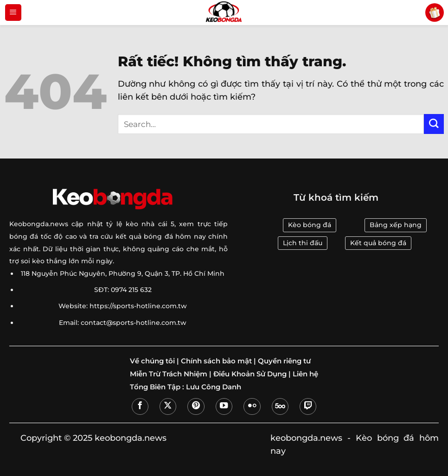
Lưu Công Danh (214, 387)
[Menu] (13, 13)
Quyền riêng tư (284, 361)
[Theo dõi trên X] (168, 406)
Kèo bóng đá (310, 225)
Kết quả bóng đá (378, 243)
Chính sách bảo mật (216, 361)
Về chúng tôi (152, 361)
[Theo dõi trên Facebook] (140, 406)
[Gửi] (434, 124)
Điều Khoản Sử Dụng (250, 374)
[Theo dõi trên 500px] (280, 406)
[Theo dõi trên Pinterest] (196, 406)
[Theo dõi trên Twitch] (308, 406)
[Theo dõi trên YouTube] (224, 406)
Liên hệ (305, 374)
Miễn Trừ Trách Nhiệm (169, 374)
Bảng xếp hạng (396, 225)
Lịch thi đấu (303, 243)
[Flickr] (252, 406)
